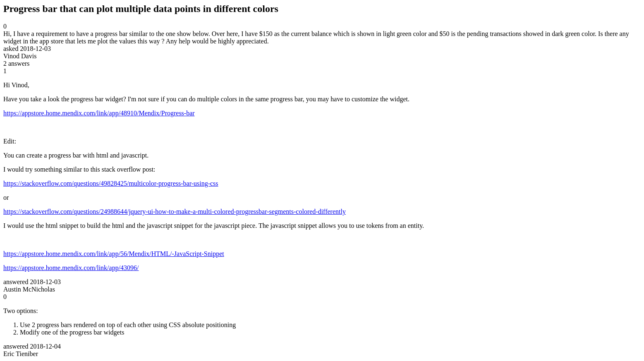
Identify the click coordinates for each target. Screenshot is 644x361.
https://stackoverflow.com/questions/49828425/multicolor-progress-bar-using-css (111, 183)
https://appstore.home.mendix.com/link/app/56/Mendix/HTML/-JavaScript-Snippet (114, 254)
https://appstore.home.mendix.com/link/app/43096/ (71, 268)
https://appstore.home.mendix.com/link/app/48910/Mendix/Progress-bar (99, 113)
